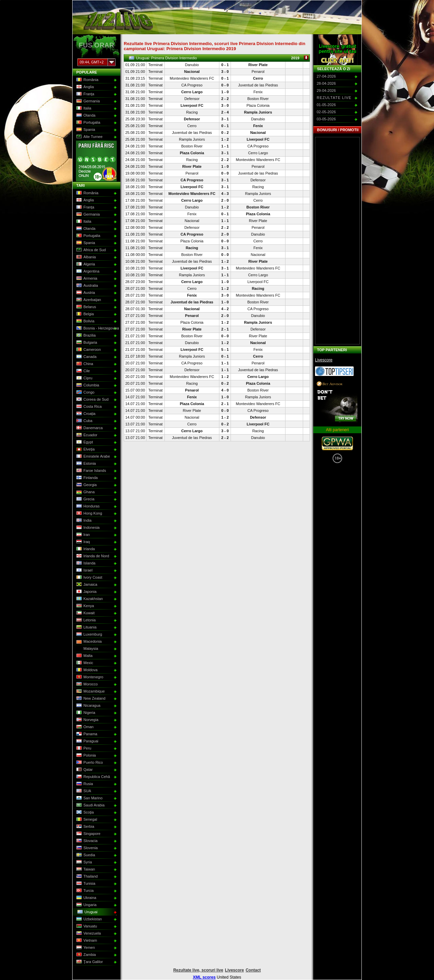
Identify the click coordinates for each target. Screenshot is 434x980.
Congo (85, 393)
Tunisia (85, 884)
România (87, 80)
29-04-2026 (326, 91)
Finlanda (86, 478)
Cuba (84, 421)
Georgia (86, 485)
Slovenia (86, 848)
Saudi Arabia (90, 805)
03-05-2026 (326, 119)
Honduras (87, 506)
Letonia (85, 620)
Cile (82, 371)
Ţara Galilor (89, 962)
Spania (85, 130)
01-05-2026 (326, 105)
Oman (84, 727)
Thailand (86, 877)
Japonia (86, 592)
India (83, 521)
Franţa (85, 94)
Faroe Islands (91, 471)
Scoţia (84, 813)
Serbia (85, 827)
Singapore (88, 834)
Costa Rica (88, 407)
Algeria (85, 264)
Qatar (84, 770)
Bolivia (85, 321)
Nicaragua (88, 706)
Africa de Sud (90, 250)
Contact (253, 970)
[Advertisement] (337, 241)
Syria (83, 862)
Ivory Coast (89, 578)
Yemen (85, 948)
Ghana (85, 492)
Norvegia (87, 720)
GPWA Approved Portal (337, 443)
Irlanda (85, 549)
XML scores (204, 977)
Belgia (84, 314)
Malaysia (86, 649)
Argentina (87, 272)
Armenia (86, 279)
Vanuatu (86, 926)
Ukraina (86, 898)
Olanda (85, 116)
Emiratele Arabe (92, 457)
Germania (87, 101)
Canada (86, 357)
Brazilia (85, 336)
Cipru (84, 378)
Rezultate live (334, 98)
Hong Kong (88, 514)
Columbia (87, 385)
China (84, 364)
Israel (84, 571)
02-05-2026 (326, 112)
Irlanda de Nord (92, 556)
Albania (85, 257)
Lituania (86, 627)
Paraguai (87, 741)
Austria (85, 293)
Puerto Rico (89, 763)
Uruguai (87, 912)
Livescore (324, 360)
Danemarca (89, 428)
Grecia (85, 499)
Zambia (85, 955)
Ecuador (86, 435)
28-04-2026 (326, 83)
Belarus (85, 307)
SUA (83, 791)
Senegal (86, 820)
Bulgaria (86, 343)
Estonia (85, 464)
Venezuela (88, 934)
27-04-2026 (326, 76)
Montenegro (89, 677)
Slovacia (86, 841)
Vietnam (86, 941)
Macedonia (88, 642)
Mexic (84, 663)
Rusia (84, 784)
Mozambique (90, 692)
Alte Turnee (89, 137)
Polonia (85, 756)
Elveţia (85, 449)
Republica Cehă (92, 777)
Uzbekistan (88, 919)
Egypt (84, 442)
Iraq (82, 542)
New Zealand (90, 699)
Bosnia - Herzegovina (96, 328)
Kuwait (85, 613)
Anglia (84, 87)
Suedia (85, 855)
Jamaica (86, 585)
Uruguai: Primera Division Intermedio (219, 58)
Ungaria (86, 905)
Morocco (86, 684)
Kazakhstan (89, 599)
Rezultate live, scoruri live (198, 970)
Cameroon (88, 350)
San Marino (89, 798)
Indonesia (87, 528)
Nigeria (85, 713)
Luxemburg (88, 635)
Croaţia (85, 414)
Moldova (86, 670)
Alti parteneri (337, 430)
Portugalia (88, 123)
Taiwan (85, 869)
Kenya (84, 606)
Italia (83, 108)
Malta (84, 656)
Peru (83, 748)
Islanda (85, 563)
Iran (82, 535)
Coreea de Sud (92, 400)
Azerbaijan (88, 300)
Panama (86, 734)
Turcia (84, 891)
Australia (86, 286)
